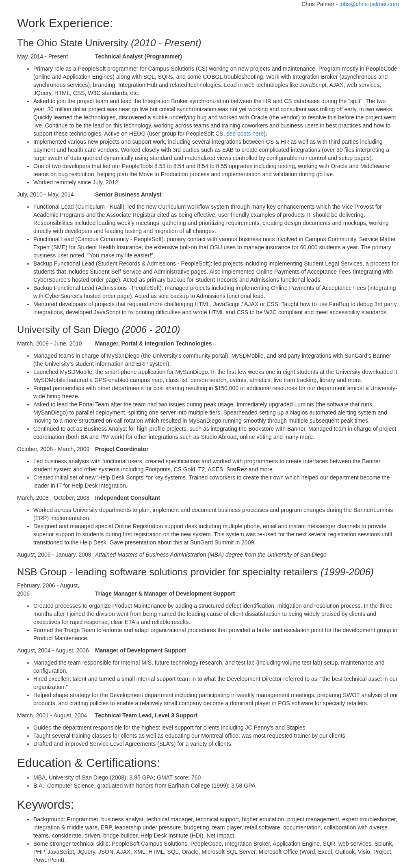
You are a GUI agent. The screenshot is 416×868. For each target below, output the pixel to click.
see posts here (245, 134)
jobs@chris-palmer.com (369, 4)
